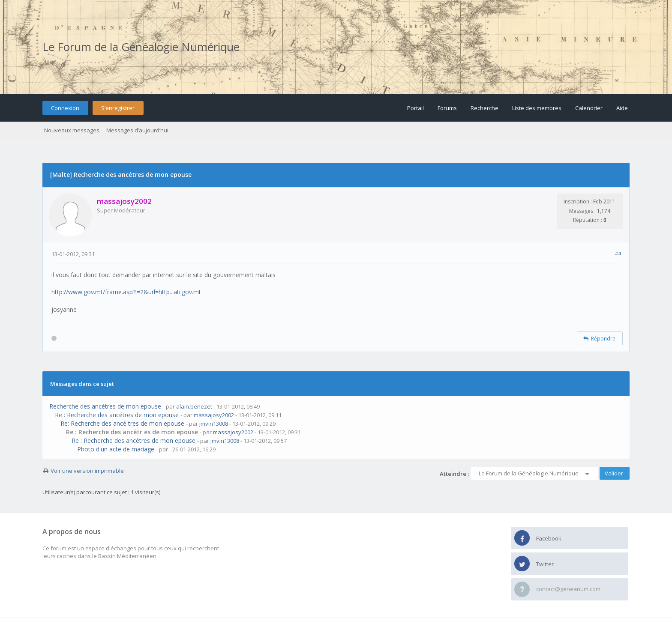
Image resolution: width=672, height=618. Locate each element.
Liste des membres (537, 108)
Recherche (484, 108)
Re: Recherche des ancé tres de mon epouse (122, 423)
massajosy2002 (214, 415)
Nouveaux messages (72, 130)
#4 (618, 253)
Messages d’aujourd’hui (137, 130)
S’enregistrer (118, 108)
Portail (415, 108)
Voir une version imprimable (87, 471)
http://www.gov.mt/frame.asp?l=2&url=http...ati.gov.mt (126, 292)
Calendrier (589, 108)
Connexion (65, 108)
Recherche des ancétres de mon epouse (105, 406)
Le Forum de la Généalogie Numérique (141, 47)
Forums (447, 108)
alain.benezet (194, 406)
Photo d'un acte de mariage (116, 449)
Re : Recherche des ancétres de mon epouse (117, 415)
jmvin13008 (214, 424)
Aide (622, 108)
